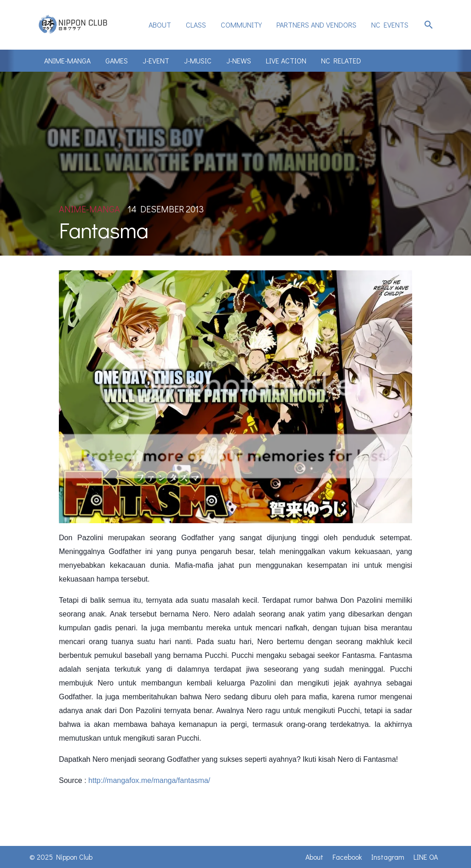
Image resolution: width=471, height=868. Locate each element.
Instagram (388, 857)
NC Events (390, 25)
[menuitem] (160, 25)
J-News (239, 60)
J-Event (156, 60)
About (160, 25)
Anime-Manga (67, 60)
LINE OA (426, 857)
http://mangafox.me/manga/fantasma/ (149, 780)
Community (241, 25)
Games (117, 60)
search (429, 25)
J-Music (198, 60)
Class (196, 25)
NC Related (341, 60)
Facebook (347, 857)
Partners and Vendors (316, 25)
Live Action (286, 60)
